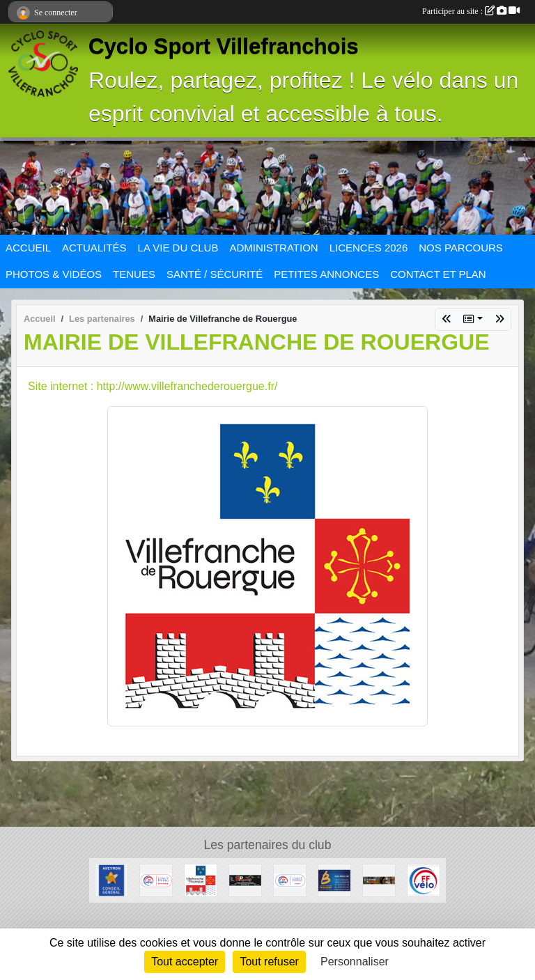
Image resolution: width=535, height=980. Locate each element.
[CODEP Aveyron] (290, 879)
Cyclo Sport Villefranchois (224, 46)
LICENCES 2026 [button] (369, 248)
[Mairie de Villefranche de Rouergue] (201, 879)
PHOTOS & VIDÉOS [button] (54, 274)
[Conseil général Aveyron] (111, 879)
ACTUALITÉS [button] (94, 248)
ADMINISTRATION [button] (273, 248)
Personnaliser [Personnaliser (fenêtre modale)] (355, 962)
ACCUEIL (28, 248)
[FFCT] (424, 879)
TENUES (134, 274)
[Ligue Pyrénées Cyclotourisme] (156, 879)
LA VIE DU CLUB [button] (178, 248)
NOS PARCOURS (461, 248)
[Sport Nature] (379, 879)
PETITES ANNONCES (326, 274)
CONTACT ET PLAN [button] (438, 274)
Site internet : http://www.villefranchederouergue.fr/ (153, 386)
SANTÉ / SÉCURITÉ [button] (215, 274)
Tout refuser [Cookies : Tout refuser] (269, 962)
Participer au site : (471, 11)
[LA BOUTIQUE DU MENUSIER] (334, 879)
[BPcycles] (245, 879)
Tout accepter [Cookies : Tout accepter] (185, 962)
